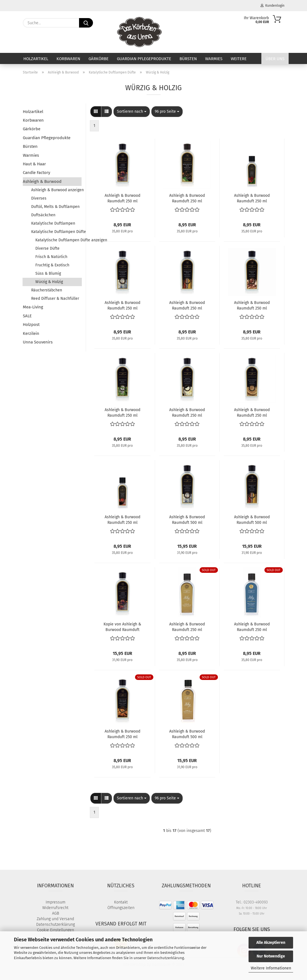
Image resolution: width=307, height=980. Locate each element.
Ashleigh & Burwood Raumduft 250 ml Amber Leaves (122, 198)
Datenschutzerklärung (166, 958)
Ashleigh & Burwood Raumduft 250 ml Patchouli (122, 412)
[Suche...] (86, 23)
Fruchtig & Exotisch (52, 265)
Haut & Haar (34, 164)
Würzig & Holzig (49, 282)
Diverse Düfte (47, 248)
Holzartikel (36, 59)
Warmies (214, 59)
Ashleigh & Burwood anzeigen (57, 190)
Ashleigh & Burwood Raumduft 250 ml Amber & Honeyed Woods (187, 627)
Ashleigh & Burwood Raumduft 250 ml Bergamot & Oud (187, 198)
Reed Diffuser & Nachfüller (55, 299)
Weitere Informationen (271, 968)
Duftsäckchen (43, 215)
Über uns (275, 59)
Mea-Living (33, 307)
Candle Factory (36, 173)
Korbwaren (68, 59)
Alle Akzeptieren (271, 943)
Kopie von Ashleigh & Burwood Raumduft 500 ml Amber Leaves (122, 627)
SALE (27, 316)
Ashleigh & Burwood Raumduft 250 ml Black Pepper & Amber (252, 627)
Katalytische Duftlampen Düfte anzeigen (59, 240)
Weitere (239, 59)
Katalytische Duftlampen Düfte (57, 232)
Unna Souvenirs (38, 342)
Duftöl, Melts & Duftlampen (55, 207)
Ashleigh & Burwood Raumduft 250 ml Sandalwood (252, 412)
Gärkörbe (99, 59)
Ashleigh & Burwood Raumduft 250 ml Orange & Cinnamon (122, 734)
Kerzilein (31, 333)
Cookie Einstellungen (56, 930)
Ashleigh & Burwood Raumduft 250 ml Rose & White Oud (187, 412)
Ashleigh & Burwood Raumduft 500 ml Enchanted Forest (187, 519)
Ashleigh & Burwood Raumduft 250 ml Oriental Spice (252, 305)
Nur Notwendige (271, 956)
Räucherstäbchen (47, 290)
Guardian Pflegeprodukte (144, 59)
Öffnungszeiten (121, 908)
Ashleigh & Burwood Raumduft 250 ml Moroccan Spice (187, 305)
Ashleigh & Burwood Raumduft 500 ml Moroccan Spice (252, 519)
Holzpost (31, 325)
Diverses (39, 198)
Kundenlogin (272, 6)
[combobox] (132, 112)
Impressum (56, 902)
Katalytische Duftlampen (53, 223)
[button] (96, 112)
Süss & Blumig (48, 273)
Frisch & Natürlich (51, 257)
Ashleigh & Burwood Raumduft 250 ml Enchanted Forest (122, 305)
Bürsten (188, 59)
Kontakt (121, 902)
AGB (56, 913)
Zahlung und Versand (55, 919)
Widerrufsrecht (55, 908)
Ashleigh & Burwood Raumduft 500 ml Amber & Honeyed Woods (187, 734)
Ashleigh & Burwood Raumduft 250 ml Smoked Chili (122, 519)
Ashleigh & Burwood (42, 181)
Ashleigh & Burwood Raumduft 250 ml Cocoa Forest (252, 198)
